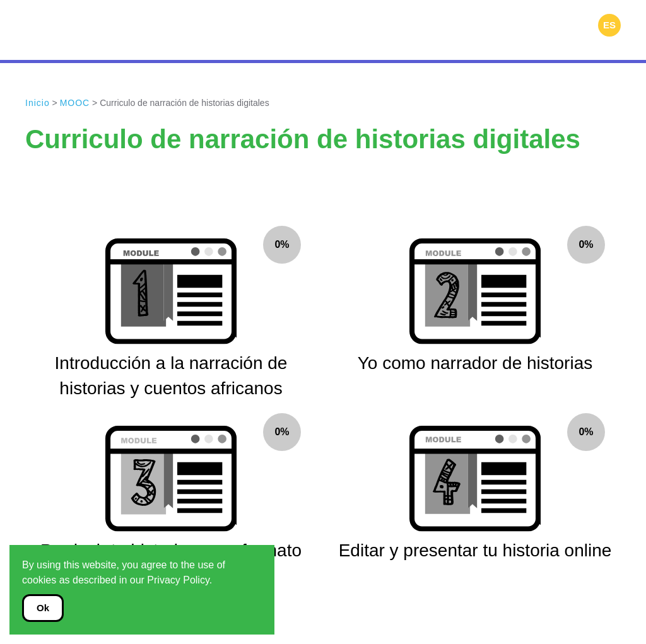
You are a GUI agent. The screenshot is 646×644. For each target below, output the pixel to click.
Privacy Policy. (179, 580)
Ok (43, 608)
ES (609, 25)
